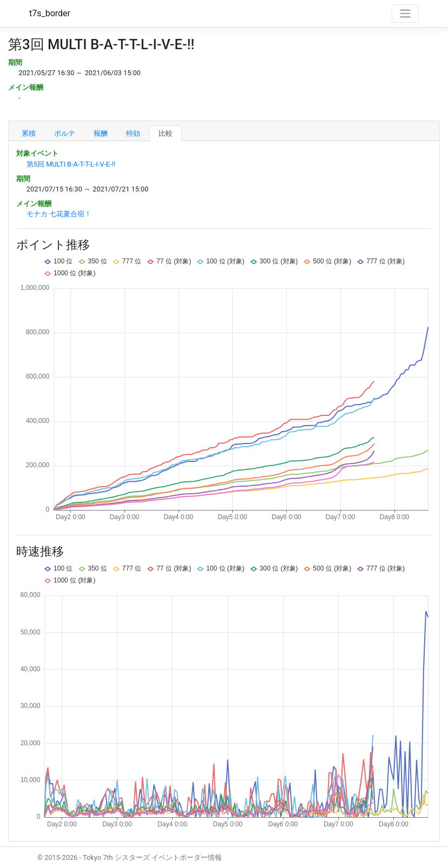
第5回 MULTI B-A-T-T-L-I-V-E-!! (71, 164)
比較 (166, 133)
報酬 (101, 133)
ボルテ (65, 133)
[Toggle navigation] (405, 14)
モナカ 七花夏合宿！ (59, 214)
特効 (133, 133)
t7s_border (50, 13)
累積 (29, 133)
